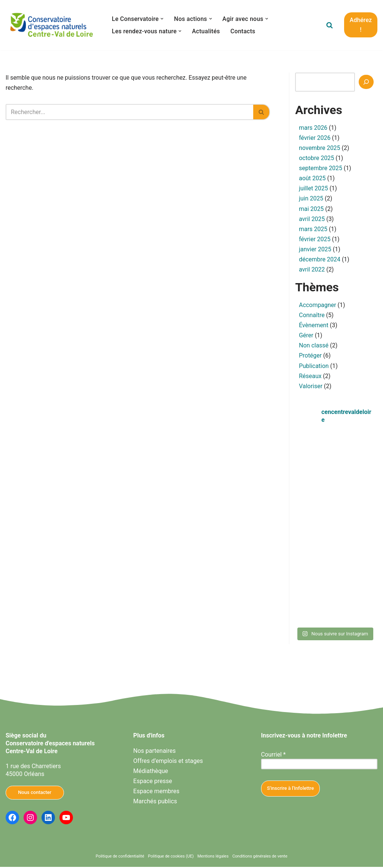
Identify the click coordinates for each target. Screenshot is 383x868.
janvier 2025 (315, 250)
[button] (162, 19)
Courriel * (273, 756)
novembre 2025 (320, 148)
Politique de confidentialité (120, 858)
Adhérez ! (361, 25)
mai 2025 (311, 209)
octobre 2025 (316, 158)
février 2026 (315, 138)
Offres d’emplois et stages (168, 762)
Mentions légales (213, 858)
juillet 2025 (313, 189)
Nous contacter (35, 793)
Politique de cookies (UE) (171, 858)
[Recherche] (366, 82)
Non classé (314, 346)
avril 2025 (312, 219)
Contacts (243, 31)
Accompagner (318, 306)
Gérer (306, 336)
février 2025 (315, 240)
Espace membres (156, 792)
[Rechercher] (330, 25)
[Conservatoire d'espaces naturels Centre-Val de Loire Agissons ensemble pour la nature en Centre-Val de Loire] (52, 25)
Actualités (206, 31)
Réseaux (310, 377)
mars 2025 (313, 229)
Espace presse (153, 782)
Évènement (314, 326)
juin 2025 (311, 199)
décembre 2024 (320, 260)
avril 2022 (312, 270)
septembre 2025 (321, 168)
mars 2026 (313, 128)
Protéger (310, 357)
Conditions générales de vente (260, 858)
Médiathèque (151, 772)
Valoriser (311, 387)
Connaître (312, 316)
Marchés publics (155, 803)
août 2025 (312, 179)
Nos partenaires (154, 752)
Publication (314, 367)
